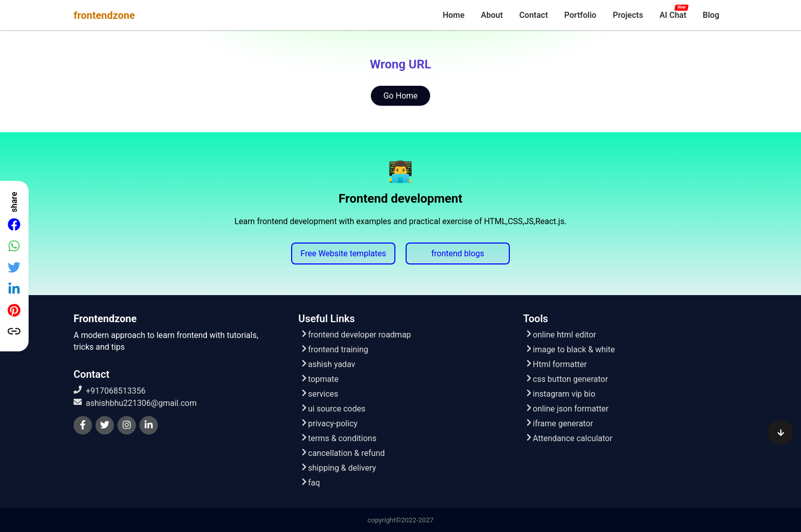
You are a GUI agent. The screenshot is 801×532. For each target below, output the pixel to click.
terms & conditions (338, 438)
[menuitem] (453, 15)
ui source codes (333, 409)
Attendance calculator (569, 438)
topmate (320, 379)
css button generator (567, 379)
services (319, 394)
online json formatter (567, 409)
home (453, 15)
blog (711, 15)
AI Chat (673, 15)
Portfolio (581, 15)
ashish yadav (328, 364)
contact (533, 15)
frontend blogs (458, 253)
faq (310, 483)
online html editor (561, 335)
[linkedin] (149, 425)
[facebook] (83, 425)
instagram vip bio (560, 394)
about (492, 15)
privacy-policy (329, 424)
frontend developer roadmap (356, 335)
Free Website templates (343, 253)
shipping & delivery (338, 468)
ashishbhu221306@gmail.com (135, 403)
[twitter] (105, 425)
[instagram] (127, 425)
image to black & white (570, 349)
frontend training (334, 349)
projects (628, 15)
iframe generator (559, 424)
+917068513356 (110, 391)
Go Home (400, 96)
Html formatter (556, 364)
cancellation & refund (343, 453)
